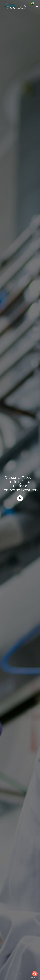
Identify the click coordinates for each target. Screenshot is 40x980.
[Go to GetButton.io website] (35, 978)
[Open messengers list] (35, 974)
